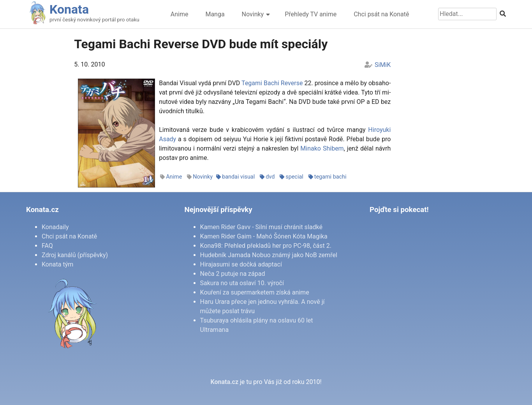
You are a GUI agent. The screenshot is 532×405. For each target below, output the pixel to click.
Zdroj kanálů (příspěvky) (75, 255)
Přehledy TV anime (311, 14)
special (294, 177)
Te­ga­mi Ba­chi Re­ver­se (272, 83)
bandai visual (238, 177)
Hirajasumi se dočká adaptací (241, 264)
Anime (180, 14)
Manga (215, 14)
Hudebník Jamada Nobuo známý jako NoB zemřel (269, 255)
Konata (69, 9)
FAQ (47, 246)
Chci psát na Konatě (381, 14)
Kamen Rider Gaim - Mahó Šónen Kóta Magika (264, 236)
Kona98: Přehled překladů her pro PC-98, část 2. (266, 246)
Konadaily (55, 227)
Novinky (253, 14)
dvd (270, 177)
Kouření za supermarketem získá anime (255, 292)
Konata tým (57, 264)
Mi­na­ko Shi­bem (322, 148)
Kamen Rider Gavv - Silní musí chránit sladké (261, 227)
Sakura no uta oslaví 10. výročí (242, 283)
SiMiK (383, 65)
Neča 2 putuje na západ (233, 274)
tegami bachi (330, 177)
